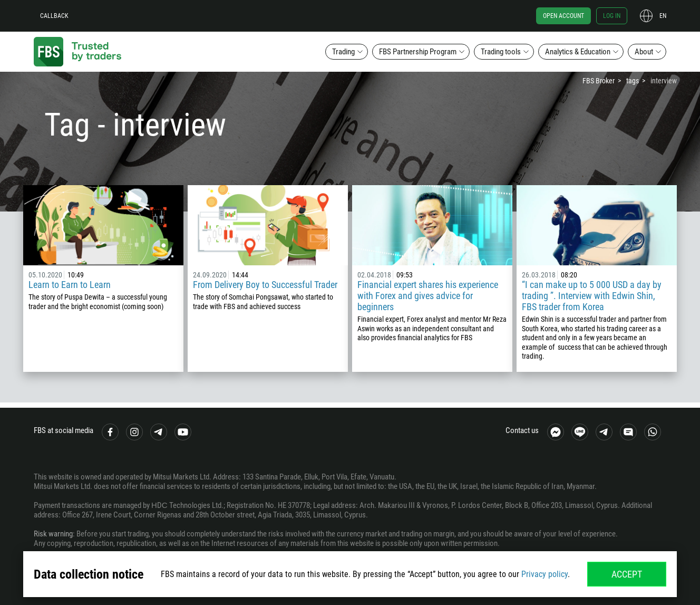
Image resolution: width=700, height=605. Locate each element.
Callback (54, 16)
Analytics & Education (578, 52)
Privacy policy (545, 574)
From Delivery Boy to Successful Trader (265, 285)
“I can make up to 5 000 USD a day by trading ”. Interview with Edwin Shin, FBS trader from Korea (592, 296)
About (644, 52)
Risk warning (53, 534)
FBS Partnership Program (418, 52)
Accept (627, 574)
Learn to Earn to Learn (70, 285)
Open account (563, 16)
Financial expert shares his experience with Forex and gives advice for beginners (428, 296)
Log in (612, 16)
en (663, 16)
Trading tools (501, 52)
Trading (343, 52)
